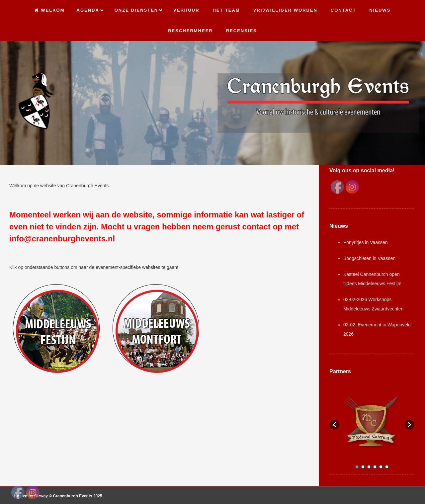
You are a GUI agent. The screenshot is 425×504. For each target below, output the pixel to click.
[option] (372, 421)
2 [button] (363, 467)
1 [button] (357, 467)
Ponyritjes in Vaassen (366, 242)
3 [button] (369, 467)
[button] (334, 425)
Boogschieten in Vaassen (369, 258)
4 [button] (375, 467)
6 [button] (387, 467)
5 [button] (381, 467)
